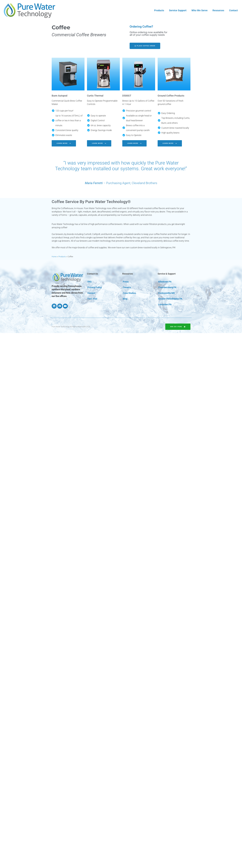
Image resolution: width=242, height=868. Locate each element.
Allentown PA (165, 282)
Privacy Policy (95, 287)
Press (126, 282)
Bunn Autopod (59, 96)
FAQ (89, 282)
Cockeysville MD (166, 293)
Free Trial (92, 299)
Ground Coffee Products (171, 96)
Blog (125, 299)
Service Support (178, 10)
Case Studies (129, 293)
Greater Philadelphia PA (170, 299)
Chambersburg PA (167, 287)
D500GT (127, 96)
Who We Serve (199, 10)
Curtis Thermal (95, 96)
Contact (233, 10)
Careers (127, 287)
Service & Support (167, 274)
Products (159, 10)
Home (54, 257)
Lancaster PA (165, 304)
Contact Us (92, 274)
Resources (218, 10)
